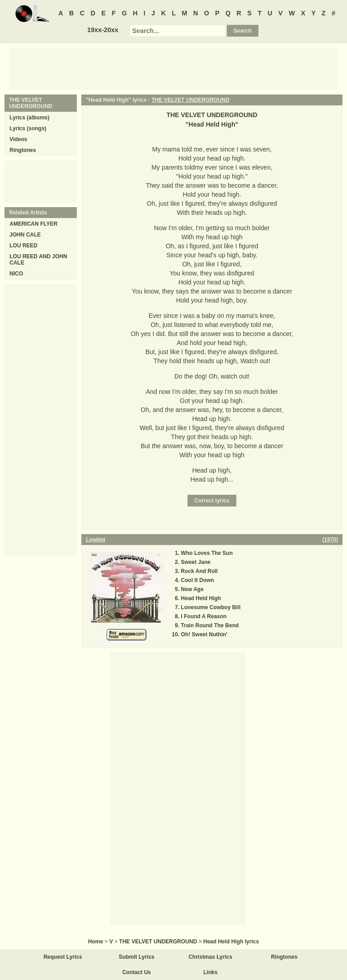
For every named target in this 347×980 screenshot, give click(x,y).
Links (210, 972)
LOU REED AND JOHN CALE (38, 260)
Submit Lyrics (137, 957)
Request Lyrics (63, 957)
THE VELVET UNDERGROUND (190, 100)
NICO (16, 274)
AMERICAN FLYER (33, 224)
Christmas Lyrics (210, 957)
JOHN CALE (25, 235)
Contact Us (137, 972)
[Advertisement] (173, 68)
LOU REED (23, 246)
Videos (18, 139)
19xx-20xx (103, 30)
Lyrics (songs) (28, 128)
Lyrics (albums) (29, 118)
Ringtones (23, 150)
